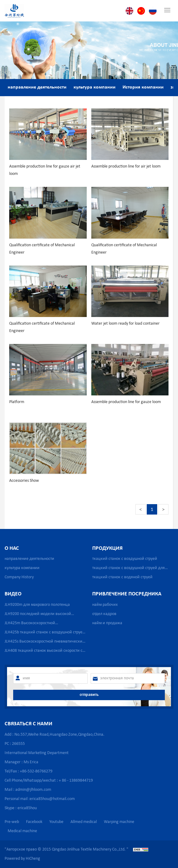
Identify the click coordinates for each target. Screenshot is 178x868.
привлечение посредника (127, 594)
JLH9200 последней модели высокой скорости (38, 615)
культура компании (95, 87)
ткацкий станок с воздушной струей (125, 559)
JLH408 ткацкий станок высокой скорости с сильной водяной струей (44, 652)
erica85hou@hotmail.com (52, 799)
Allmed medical (84, 822)
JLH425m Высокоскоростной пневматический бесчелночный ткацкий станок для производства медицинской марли (42, 624)
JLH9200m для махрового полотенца (37, 605)
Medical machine (22, 831)
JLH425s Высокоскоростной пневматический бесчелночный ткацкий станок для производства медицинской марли (45, 643)
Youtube (56, 822)
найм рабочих (105, 605)
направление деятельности (37, 87)
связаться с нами (28, 724)
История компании (143, 87)
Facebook (34, 822)
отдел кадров (104, 614)
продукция (107, 548)
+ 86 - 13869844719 (76, 781)
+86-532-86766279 (36, 771)
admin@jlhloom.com (33, 790)
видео (13, 594)
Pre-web (12, 822)
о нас (12, 548)
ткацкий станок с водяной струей (122, 577)
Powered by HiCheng (22, 859)
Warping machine (119, 822)
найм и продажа (107, 623)
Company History (19, 577)
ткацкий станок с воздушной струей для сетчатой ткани (129, 569)
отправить (89, 695)
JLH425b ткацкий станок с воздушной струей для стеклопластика (45, 634)
